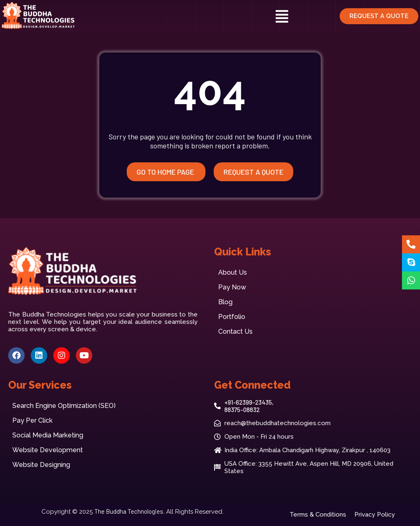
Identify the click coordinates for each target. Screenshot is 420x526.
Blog (225, 302)
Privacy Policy (375, 515)
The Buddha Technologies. (129, 511)
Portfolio (232, 317)
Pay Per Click (32, 420)
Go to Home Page (166, 172)
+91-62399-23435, (249, 402)
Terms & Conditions (318, 515)
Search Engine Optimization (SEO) (64, 406)
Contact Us (235, 331)
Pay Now (232, 287)
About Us (233, 272)
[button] (282, 16)
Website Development (48, 450)
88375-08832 (242, 410)
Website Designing (41, 465)
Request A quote (253, 172)
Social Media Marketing (48, 435)
